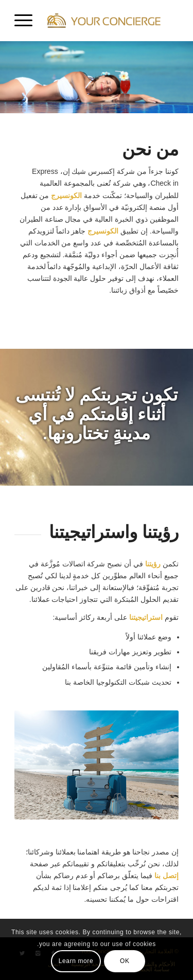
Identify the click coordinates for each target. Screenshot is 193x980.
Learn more (76, 961)
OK (125, 961)
